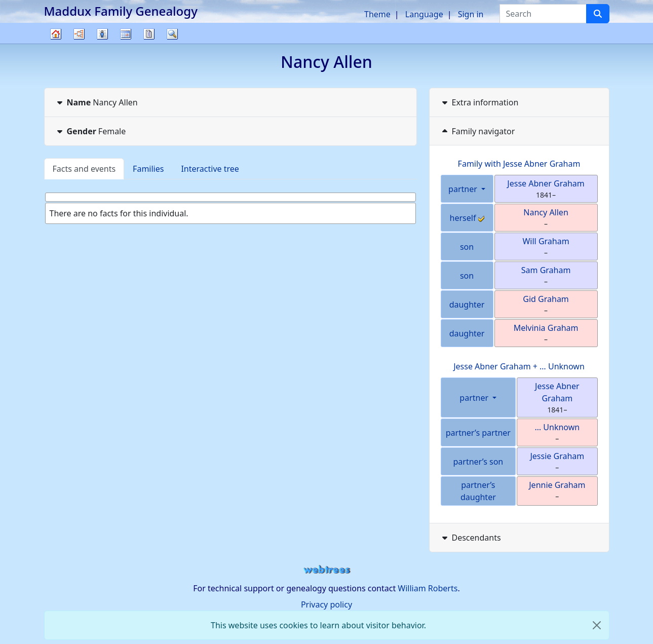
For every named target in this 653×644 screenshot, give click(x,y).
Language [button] (424, 14)
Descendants (470, 538)
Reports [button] (149, 34)
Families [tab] (148, 169)
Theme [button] (377, 14)
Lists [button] (102, 34)
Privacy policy (326, 604)
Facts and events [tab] (84, 169)
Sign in (471, 14)
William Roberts (428, 588)
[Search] (598, 14)
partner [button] (464, 189)
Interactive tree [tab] (210, 169)
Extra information (479, 102)
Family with (519, 164)
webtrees (327, 570)
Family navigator (477, 131)
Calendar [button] (126, 34)
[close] (597, 625)
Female (90, 131)
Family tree (56, 43)
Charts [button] (79, 34)
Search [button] (172, 34)
